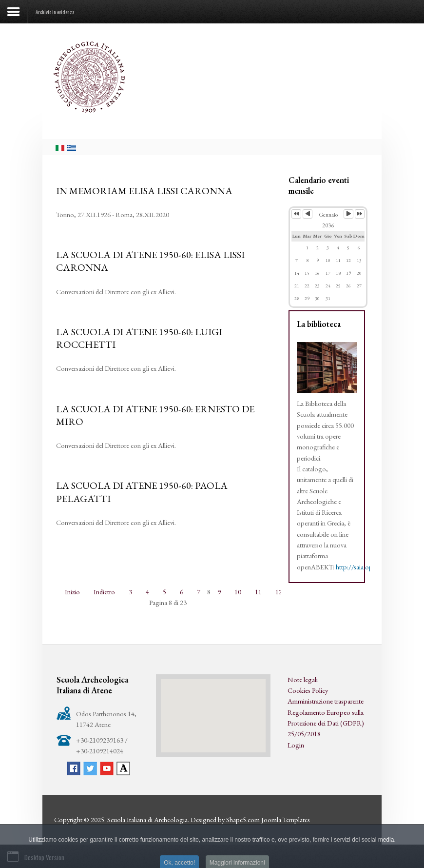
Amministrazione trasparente (326, 701)
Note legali (303, 679)
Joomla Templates (286, 819)
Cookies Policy (308, 690)
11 (258, 592)
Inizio (72, 592)
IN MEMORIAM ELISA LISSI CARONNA (144, 191)
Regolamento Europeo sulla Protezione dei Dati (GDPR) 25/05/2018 (326, 723)
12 (279, 592)
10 (238, 592)
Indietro (104, 592)
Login (296, 745)
